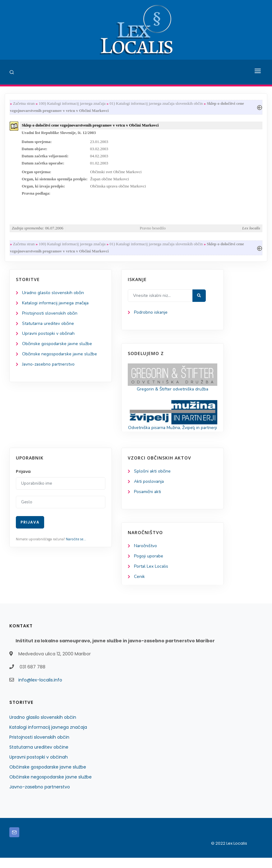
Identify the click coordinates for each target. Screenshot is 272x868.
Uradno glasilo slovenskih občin (53, 295)
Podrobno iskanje (151, 314)
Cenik (139, 587)
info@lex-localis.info (40, 690)
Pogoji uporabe (149, 567)
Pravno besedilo (153, 230)
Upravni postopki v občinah (49, 336)
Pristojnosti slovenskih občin (50, 316)
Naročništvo (146, 556)
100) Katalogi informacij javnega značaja (72, 104)
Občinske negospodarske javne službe (60, 357)
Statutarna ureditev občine (48, 326)
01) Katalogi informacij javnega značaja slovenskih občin (156, 104)
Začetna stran (24, 104)
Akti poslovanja (149, 491)
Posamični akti (148, 502)
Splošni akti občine (152, 481)
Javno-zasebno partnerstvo (49, 367)
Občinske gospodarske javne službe (57, 346)
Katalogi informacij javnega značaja (57, 305)
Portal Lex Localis (151, 577)
